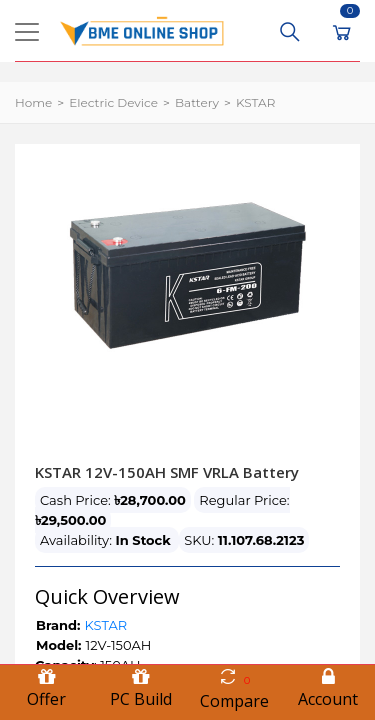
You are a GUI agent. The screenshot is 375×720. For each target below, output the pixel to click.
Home (33, 102)
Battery (197, 102)
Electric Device (113, 102)
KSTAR (255, 102)
